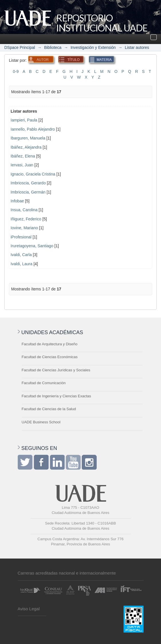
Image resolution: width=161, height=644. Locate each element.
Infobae (17, 201)
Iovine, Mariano (24, 228)
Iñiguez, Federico (26, 219)
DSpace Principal (20, 47)
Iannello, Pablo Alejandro (33, 129)
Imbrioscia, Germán (28, 192)
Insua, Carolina (24, 210)
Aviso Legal (29, 609)
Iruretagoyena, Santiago (32, 246)
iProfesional (21, 237)
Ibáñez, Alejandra (26, 147)
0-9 (16, 71)
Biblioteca (53, 47)
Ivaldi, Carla (21, 255)
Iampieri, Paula (24, 120)
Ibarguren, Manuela (28, 138)
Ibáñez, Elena (23, 156)
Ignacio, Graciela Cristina (33, 174)
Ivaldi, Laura (21, 264)
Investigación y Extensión (93, 47)
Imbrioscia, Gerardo (28, 183)
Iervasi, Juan (22, 165)
